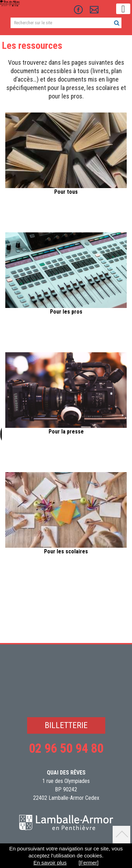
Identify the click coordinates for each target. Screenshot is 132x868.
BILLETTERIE (66, 725)
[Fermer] (89, 863)
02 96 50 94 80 (66, 748)
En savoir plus (50, 863)
